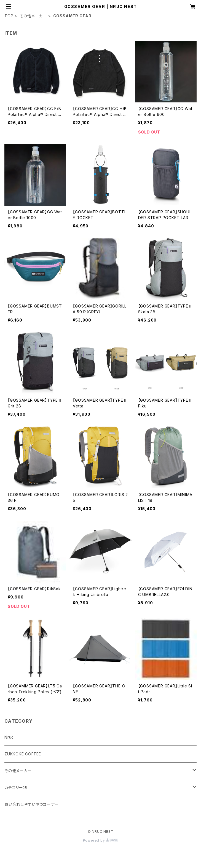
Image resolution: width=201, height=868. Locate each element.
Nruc (9, 737)
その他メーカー (33, 16)
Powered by (101, 840)
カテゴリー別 (16, 787)
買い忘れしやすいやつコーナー (32, 804)
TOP (9, 16)
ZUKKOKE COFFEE (23, 754)
